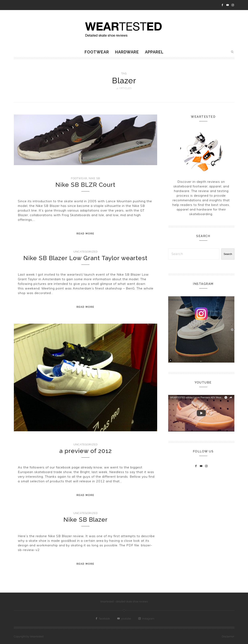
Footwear (97, 52)
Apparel (154, 52)
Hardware (127, 52)
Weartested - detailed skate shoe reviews (124, 602)
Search (228, 254)
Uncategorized (86, 252)
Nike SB (94, 178)
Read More (85, 234)
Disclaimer (228, 636)
